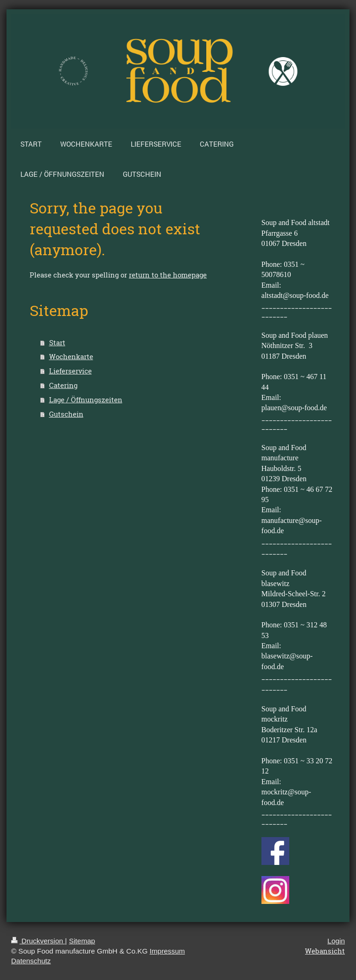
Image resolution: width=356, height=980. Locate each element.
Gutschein (66, 414)
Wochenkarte (71, 356)
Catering (63, 385)
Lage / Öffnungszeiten (86, 400)
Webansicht (325, 951)
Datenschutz (31, 961)
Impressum (167, 951)
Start (57, 342)
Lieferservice (70, 371)
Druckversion (38, 941)
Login (336, 941)
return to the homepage (168, 275)
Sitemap (82, 941)
